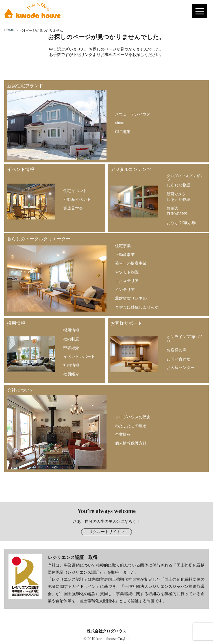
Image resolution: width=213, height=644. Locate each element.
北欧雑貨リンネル (131, 298)
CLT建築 (123, 132)
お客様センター (181, 367)
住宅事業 (123, 246)
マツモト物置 (127, 272)
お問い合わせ (179, 359)
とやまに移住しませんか (137, 307)
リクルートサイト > (106, 532)
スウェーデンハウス (133, 114)
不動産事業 (125, 254)
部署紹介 (71, 348)
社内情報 (71, 365)
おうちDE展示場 (181, 223)
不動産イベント (77, 199)
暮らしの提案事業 (131, 263)
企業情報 (123, 434)
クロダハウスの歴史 (133, 417)
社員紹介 (71, 374)
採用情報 (71, 330)
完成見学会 (73, 208)
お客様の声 (177, 350)
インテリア (125, 290)
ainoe (119, 123)
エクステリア (127, 281)
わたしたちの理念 (131, 426)
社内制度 (71, 339)
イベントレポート (79, 356)
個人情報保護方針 (131, 443)
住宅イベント (75, 191)
